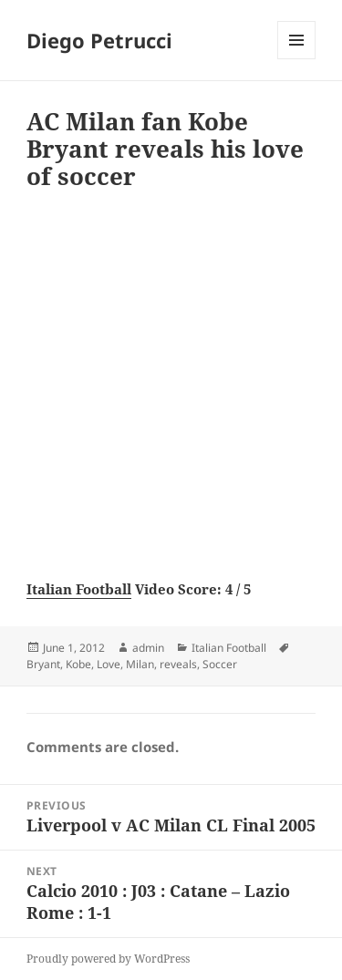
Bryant (43, 664)
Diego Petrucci (99, 40)
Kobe (78, 664)
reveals (178, 664)
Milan (140, 664)
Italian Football (79, 589)
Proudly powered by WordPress (108, 959)
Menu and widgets (297, 59)
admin (148, 648)
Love (109, 664)
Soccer (220, 664)
